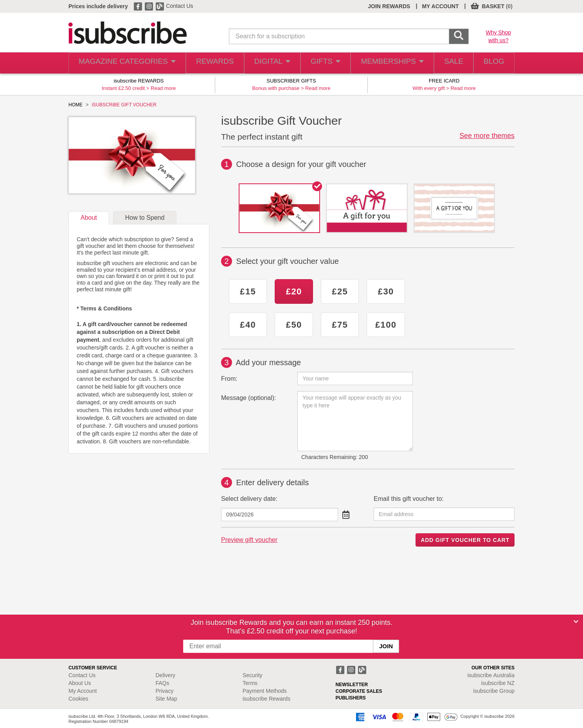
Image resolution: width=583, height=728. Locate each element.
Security (253, 675)
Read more (163, 88)
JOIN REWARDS (389, 6)
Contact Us (179, 6)
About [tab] (89, 218)
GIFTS (320, 63)
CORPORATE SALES (359, 691)
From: (229, 379)
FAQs (163, 683)
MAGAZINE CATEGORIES (123, 63)
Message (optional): (249, 398)
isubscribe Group (494, 691)
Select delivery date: (249, 499)
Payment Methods (265, 691)
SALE (448, 63)
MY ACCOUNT (440, 6)
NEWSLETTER (352, 685)
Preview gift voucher (249, 540)
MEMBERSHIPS (387, 63)
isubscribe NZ (498, 683)
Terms (250, 683)
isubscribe (491, 675)
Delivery (166, 675)
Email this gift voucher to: (409, 499)
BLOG (492, 63)
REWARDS (207, 63)
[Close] (576, 622)
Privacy (165, 691)
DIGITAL (265, 63)
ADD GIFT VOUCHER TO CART (465, 540)
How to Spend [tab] (145, 218)
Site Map (166, 699)
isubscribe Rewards (266, 699)
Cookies (78, 699)
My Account (83, 691)
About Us (80, 683)
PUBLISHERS (351, 698)
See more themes (487, 136)
